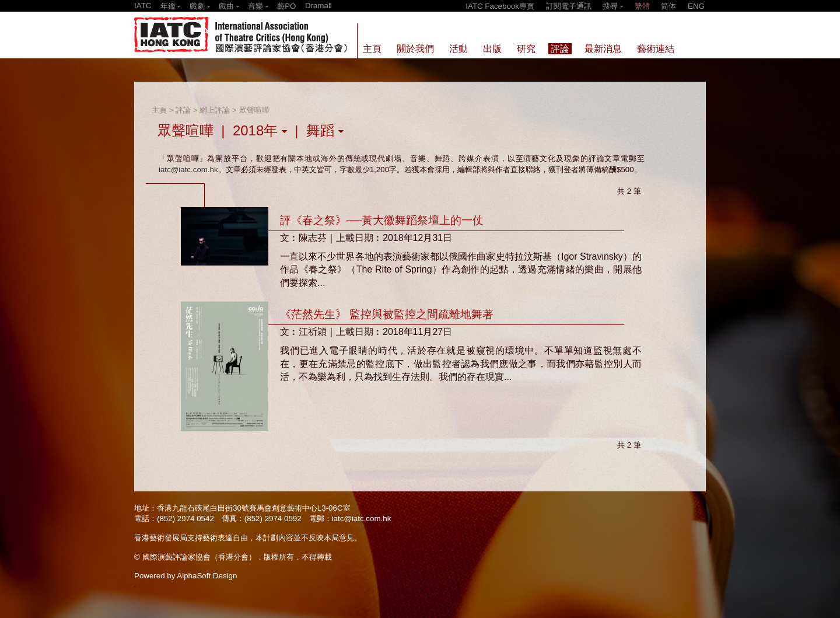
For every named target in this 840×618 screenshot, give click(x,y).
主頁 (159, 110)
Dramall (318, 6)
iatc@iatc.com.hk (188, 170)
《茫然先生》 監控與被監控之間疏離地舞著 (387, 314)
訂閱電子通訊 (569, 6)
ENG (696, 6)
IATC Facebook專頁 (500, 6)
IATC (143, 6)
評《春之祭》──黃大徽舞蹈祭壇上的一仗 (382, 220)
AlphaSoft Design (207, 576)
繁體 (642, 6)
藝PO (286, 6)
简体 (668, 6)
